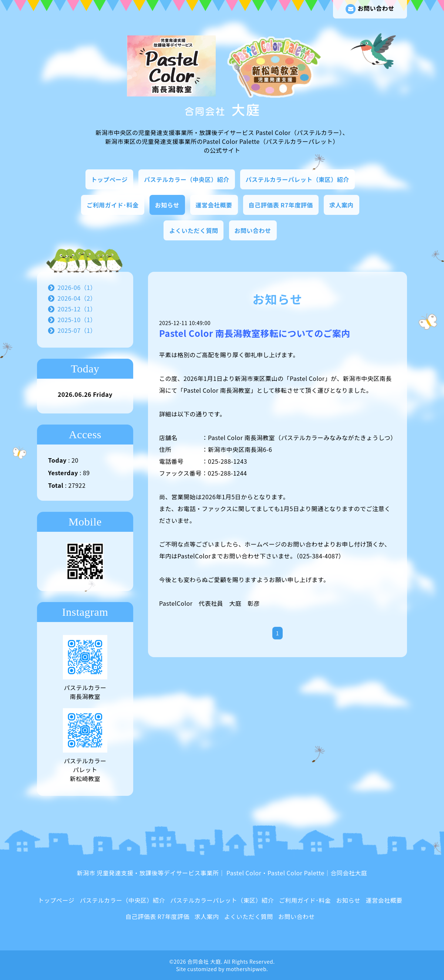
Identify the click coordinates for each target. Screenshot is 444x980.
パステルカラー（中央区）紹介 (187, 179)
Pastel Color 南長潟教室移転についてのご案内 (259, 333)
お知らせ (167, 205)
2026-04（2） (77, 298)
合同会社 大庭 (204, 962)
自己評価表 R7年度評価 (281, 205)
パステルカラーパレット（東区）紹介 (297, 179)
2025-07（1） (77, 330)
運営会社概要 (214, 205)
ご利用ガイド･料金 (113, 205)
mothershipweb (246, 969)
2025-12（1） (77, 309)
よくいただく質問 (194, 230)
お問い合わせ (370, 9)
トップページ (109, 179)
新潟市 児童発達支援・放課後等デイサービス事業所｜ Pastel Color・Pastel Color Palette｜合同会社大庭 (222, 873)
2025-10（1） (77, 320)
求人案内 (342, 205)
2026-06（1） (77, 287)
